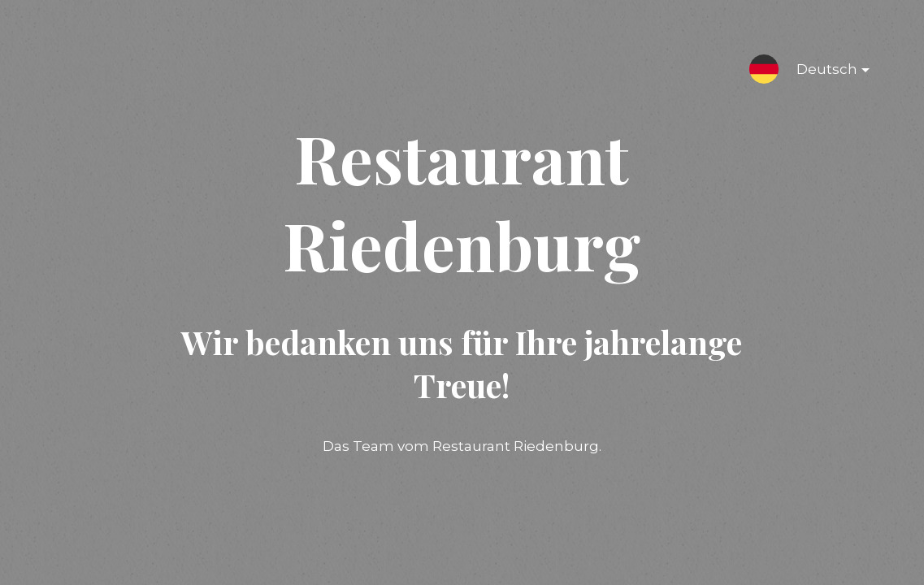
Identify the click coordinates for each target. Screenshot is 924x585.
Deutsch (820, 72)
